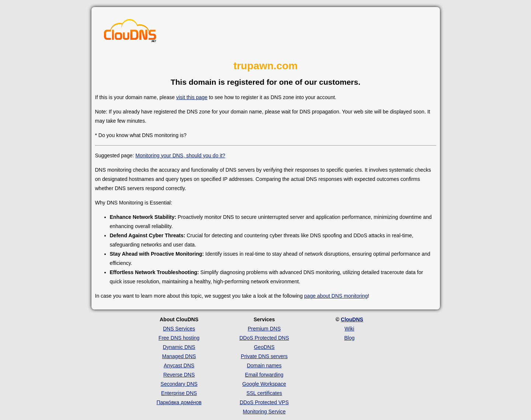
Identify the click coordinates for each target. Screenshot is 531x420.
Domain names (264, 365)
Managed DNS (179, 356)
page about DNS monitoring (336, 296)
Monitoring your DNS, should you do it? (180, 155)
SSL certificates (264, 393)
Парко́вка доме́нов (179, 402)
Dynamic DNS (179, 347)
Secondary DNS (179, 384)
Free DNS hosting (179, 338)
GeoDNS (264, 347)
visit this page (192, 97)
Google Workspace (264, 384)
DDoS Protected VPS (264, 402)
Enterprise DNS (179, 393)
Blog (349, 338)
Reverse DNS (179, 375)
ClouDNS (352, 319)
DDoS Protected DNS (264, 338)
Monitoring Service (264, 412)
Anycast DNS (179, 365)
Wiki (349, 329)
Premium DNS (264, 329)
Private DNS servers (264, 356)
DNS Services (179, 329)
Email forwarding (264, 375)
